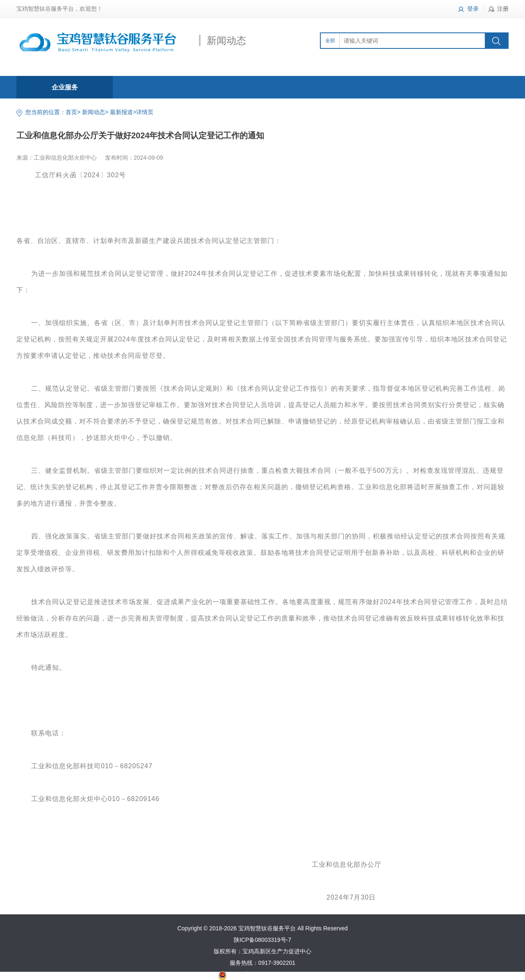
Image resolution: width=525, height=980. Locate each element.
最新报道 (121, 112)
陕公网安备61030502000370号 (267, 974)
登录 (473, 9)
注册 (503, 9)
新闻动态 (94, 112)
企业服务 (65, 87)
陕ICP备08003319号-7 (262, 940)
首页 (71, 112)
